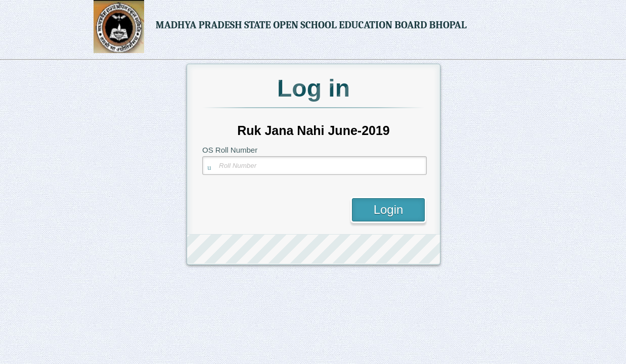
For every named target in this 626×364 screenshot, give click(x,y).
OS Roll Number (230, 150)
